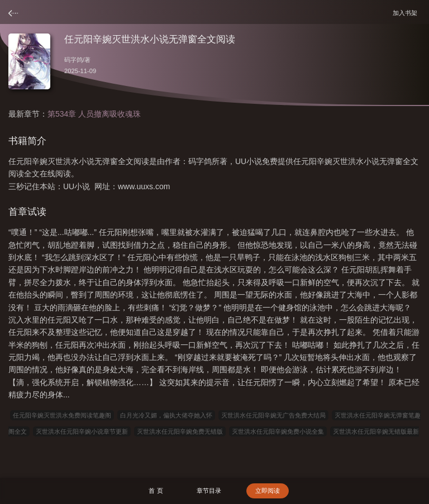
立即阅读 (268, 491)
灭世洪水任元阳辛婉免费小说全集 (278, 431)
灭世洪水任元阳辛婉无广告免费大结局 (273, 415)
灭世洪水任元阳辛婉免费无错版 (180, 431)
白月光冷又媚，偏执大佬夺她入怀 (166, 415)
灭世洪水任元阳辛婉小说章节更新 (82, 431)
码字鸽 (73, 60)
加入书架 (407, 13)
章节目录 (209, 491)
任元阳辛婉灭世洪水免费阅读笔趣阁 (62, 415)
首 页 (156, 491)
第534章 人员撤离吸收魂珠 (94, 114)
